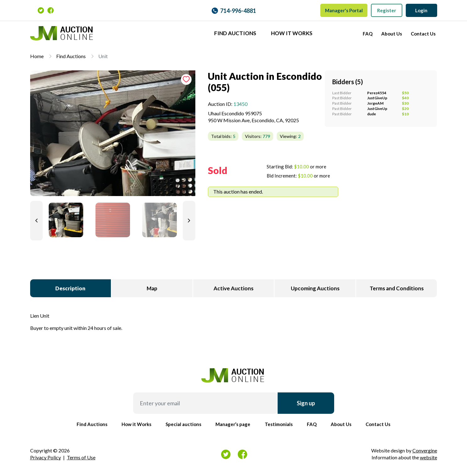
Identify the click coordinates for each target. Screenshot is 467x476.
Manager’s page (233, 424)
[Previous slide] (36, 221)
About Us (392, 34)
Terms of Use (81, 457)
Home (37, 56)
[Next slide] (189, 221)
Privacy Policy (46, 457)
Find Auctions (235, 33)
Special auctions (183, 424)
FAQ (368, 34)
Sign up (306, 403)
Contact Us (423, 34)
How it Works (292, 33)
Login (421, 10)
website (429, 457)
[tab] (113, 136)
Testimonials (279, 424)
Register (387, 10)
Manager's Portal (344, 10)
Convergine (425, 450)
